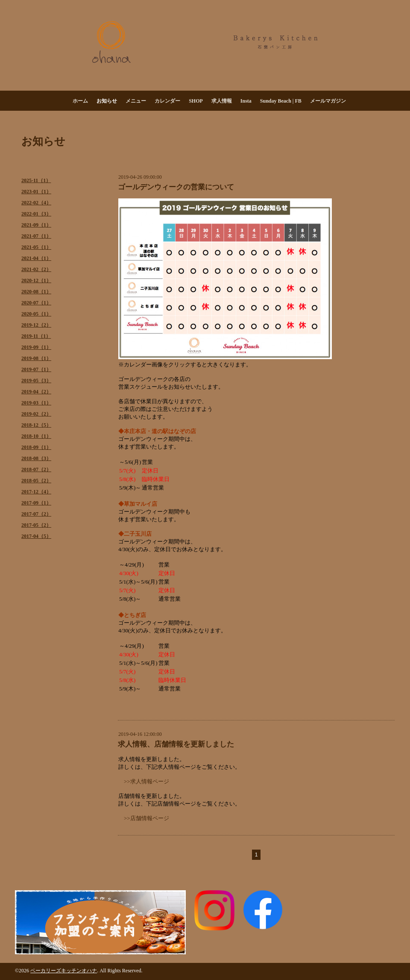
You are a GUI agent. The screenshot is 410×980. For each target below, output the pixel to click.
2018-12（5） (36, 425)
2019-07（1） (36, 369)
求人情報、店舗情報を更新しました (176, 744)
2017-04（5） (36, 536)
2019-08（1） (36, 358)
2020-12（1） (36, 280)
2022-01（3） (36, 214)
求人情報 (222, 101)
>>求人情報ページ (146, 781)
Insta (246, 101)
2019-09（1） (36, 347)
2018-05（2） (36, 481)
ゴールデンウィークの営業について (176, 187)
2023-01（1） (36, 192)
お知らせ (107, 101)
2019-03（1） (36, 403)
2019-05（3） (36, 381)
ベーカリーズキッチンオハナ (64, 971)
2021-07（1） (36, 236)
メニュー (136, 101)
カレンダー (167, 101)
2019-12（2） (36, 325)
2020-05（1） (36, 314)
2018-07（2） (36, 469)
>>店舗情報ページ (146, 818)
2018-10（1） (36, 436)
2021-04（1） (36, 258)
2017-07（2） (36, 514)
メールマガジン (328, 101)
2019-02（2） (36, 414)
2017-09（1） (36, 503)
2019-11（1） (36, 336)
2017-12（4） (36, 492)
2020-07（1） (36, 303)
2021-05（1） (36, 247)
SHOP (196, 101)
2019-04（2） (36, 392)
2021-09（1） (36, 225)
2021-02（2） (36, 269)
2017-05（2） (36, 525)
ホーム (80, 101)
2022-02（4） (36, 203)
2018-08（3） (36, 458)
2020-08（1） (36, 292)
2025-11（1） (36, 180)
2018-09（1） (36, 447)
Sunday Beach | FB (281, 101)
